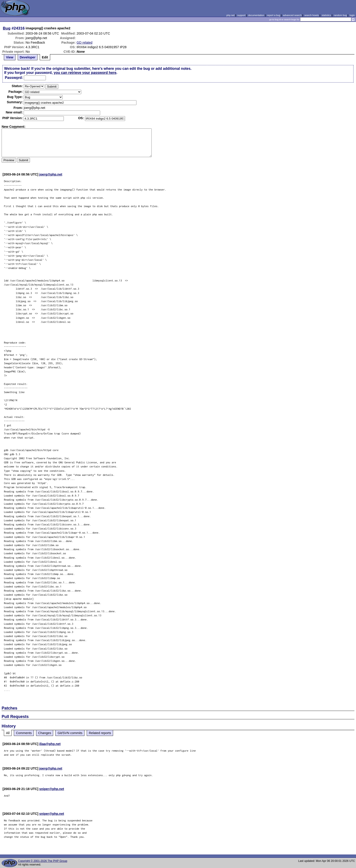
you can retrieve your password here (85, 73)
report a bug (274, 15)
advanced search (292, 15)
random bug (340, 15)
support (241, 15)
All (8, 733)
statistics (326, 15)
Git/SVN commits (70, 733)
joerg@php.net (51, 174)
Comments (24, 733)
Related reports (100, 733)
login (352, 15)
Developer (28, 57)
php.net (230, 15)
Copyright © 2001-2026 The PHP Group (43, 861)
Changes (45, 733)
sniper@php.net (52, 789)
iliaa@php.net (50, 744)
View (10, 57)
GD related (84, 43)
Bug (7, 28)
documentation (256, 15)
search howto (311, 15)
